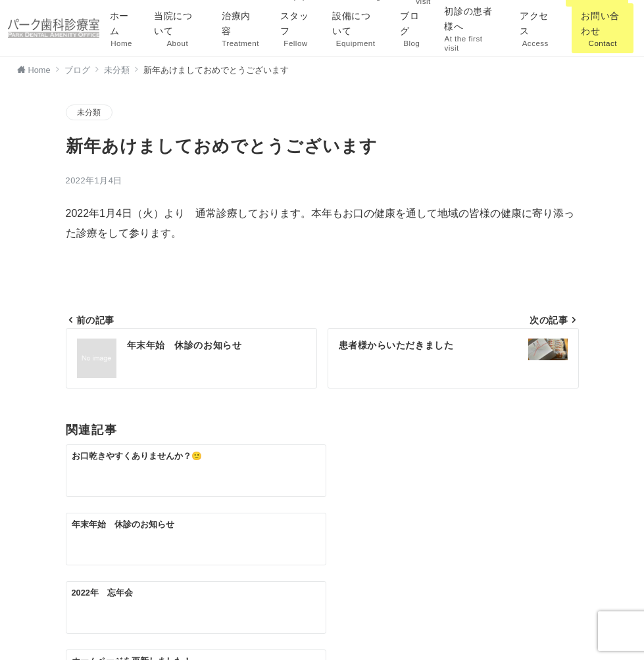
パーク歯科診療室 (337, 642)
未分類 (89, 112)
